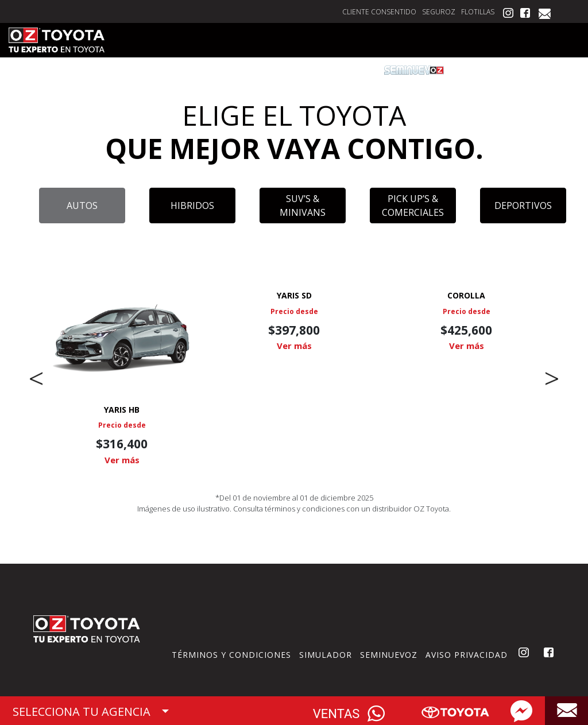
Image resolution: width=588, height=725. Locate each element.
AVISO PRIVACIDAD (467, 655)
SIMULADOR (326, 655)
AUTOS (82, 206)
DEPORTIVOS (523, 206)
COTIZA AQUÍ (160, 70)
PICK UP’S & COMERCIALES (413, 206)
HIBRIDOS (192, 206)
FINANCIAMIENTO (329, 70)
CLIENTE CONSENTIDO (379, 12)
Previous (36, 379)
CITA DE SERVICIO (240, 70)
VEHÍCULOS (94, 70)
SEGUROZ (439, 12)
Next (552, 379)
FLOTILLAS (478, 12)
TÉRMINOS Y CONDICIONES (231, 655)
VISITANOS (550, 70)
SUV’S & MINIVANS (303, 206)
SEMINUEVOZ (389, 655)
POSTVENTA (487, 70)
